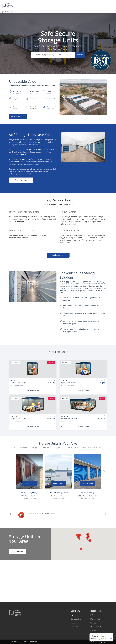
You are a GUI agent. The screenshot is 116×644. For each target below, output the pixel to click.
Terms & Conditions (30, 642)
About (73, 623)
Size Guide (94, 623)
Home (73, 615)
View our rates (21, 180)
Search (80, 55)
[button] (80, 113)
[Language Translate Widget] (99, 636)
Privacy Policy (16, 642)
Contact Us (75, 627)
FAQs (92, 615)
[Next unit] (105, 426)
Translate (106, 639)
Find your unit (58, 255)
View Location (30, 484)
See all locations (18, 551)
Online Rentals (96, 627)
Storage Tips (95, 619)
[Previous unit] (62, 426)
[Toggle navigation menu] (113, 5)
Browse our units (18, 116)
